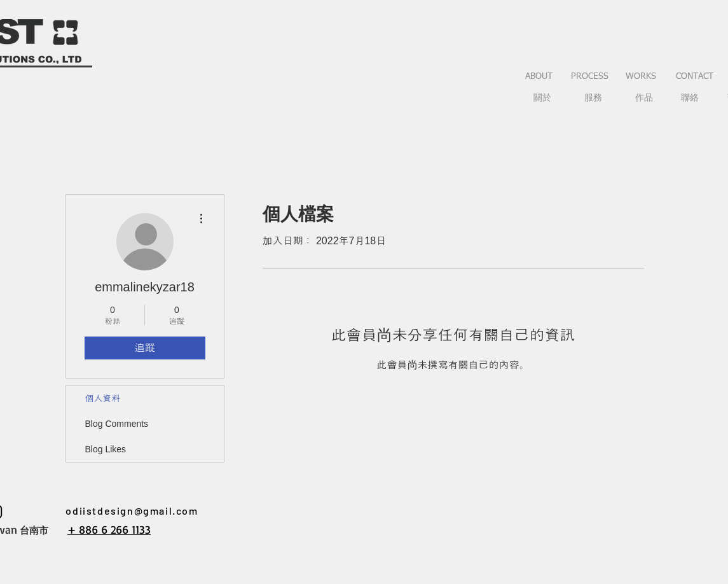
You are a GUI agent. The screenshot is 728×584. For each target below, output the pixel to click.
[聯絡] (690, 99)
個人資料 (103, 398)
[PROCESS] (590, 77)
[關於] (542, 99)
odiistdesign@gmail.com (132, 511)
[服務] (593, 99)
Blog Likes (106, 449)
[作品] (644, 99)
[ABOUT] (539, 77)
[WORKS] (641, 77)
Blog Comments (117, 424)
